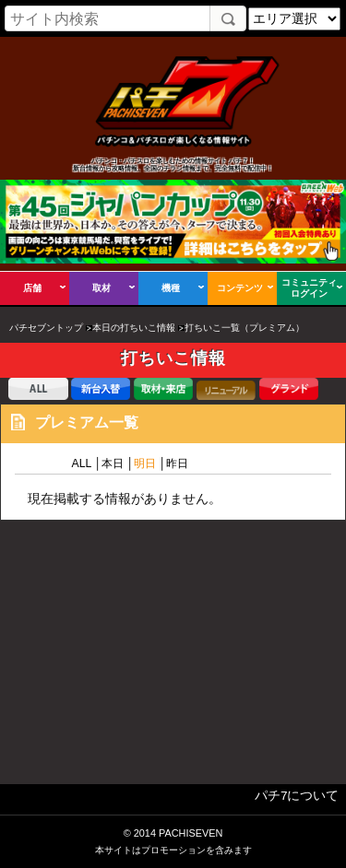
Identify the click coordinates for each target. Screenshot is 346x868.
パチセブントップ (46, 328)
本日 (113, 463)
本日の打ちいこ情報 (134, 328)
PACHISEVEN (191, 833)
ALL (81, 463)
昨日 (177, 463)
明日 (145, 463)
